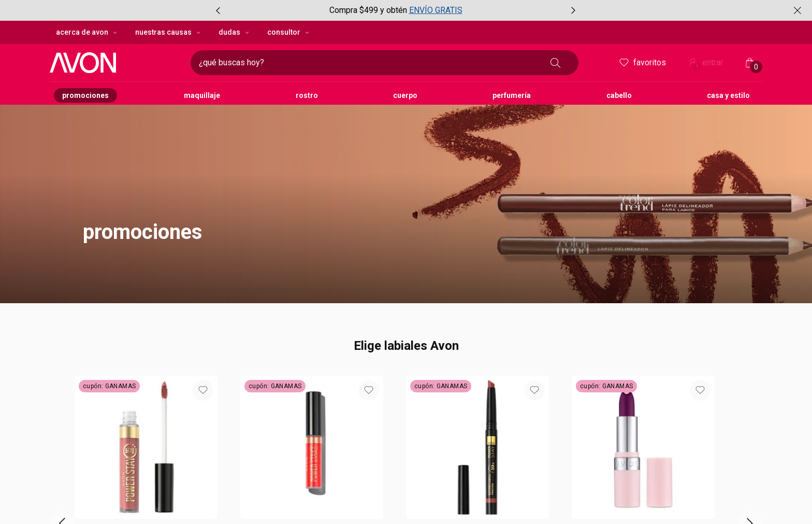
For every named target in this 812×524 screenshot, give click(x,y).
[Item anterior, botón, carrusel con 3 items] (218, 10)
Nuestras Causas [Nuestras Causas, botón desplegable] (169, 32)
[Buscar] (556, 63)
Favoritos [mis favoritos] (642, 63)
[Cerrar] (798, 10)
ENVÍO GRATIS (436, 10)
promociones (143, 232)
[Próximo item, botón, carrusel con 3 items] (573, 10)
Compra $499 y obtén (368, 10)
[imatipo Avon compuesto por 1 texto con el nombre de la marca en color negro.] (116, 63)
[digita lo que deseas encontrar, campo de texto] (368, 63)
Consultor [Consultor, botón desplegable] (289, 32)
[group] (396, 10)
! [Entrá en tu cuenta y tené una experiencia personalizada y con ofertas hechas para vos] (697, 67)
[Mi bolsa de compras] (750, 63)
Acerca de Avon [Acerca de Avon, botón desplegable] (87, 32)
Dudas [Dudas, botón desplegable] (235, 32)
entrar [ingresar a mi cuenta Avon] (705, 63)
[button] (406, 174)
